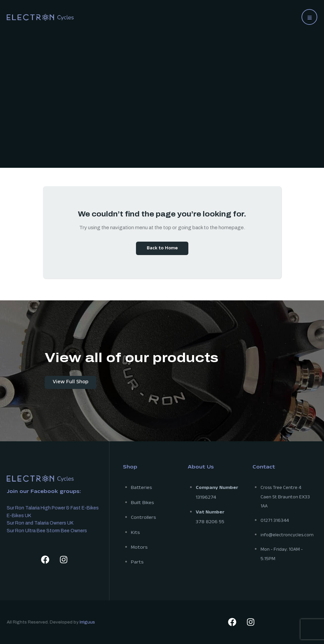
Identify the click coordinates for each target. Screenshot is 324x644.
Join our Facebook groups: (44, 492)
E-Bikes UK (19, 516)
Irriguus (87, 622)
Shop (130, 468)
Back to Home (162, 249)
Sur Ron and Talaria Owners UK (40, 523)
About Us (201, 468)
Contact (264, 468)
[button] (309, 17)
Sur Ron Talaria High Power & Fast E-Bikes (53, 508)
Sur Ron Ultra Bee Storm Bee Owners (47, 531)
